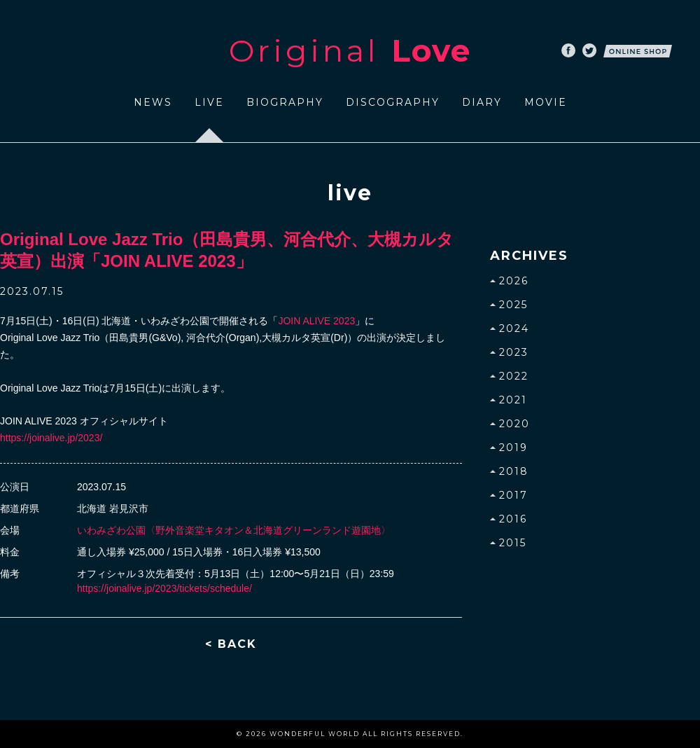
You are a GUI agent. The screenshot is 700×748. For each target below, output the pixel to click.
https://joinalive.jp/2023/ (51, 438)
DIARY (482, 102)
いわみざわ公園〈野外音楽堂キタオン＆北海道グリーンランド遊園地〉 (234, 530)
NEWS (153, 102)
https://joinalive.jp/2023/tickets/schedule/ (164, 588)
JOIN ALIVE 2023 (316, 321)
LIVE (209, 102)
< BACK (231, 644)
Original (350, 50)
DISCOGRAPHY (393, 102)
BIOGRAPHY (285, 102)
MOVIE (546, 102)
